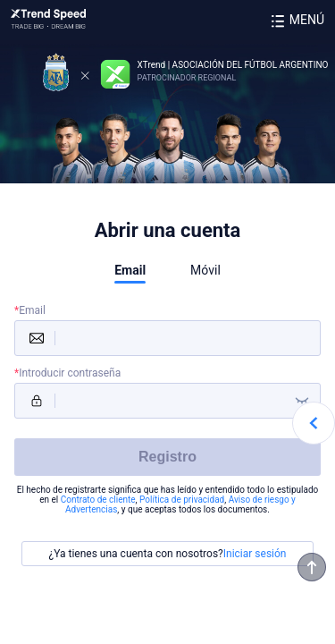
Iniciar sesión (255, 554)
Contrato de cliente (98, 500)
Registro (167, 457)
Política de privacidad (182, 500)
